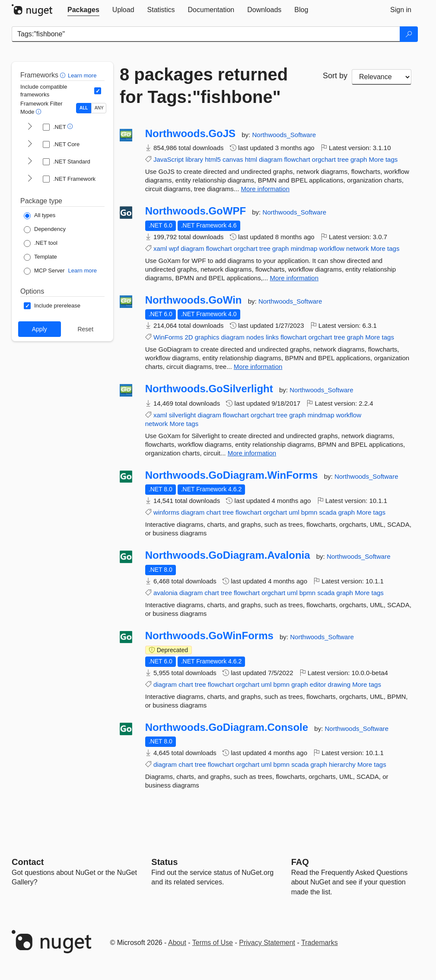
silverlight (183, 415)
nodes (255, 337)
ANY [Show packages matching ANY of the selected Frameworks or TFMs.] (99, 108)
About (177, 943)
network (358, 248)
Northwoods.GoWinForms (209, 636)
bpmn (309, 512)
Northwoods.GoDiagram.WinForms (232, 475)
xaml (160, 248)
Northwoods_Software (284, 135)
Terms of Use (213, 943)
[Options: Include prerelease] (52, 306)
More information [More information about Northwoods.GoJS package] (266, 189)
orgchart (324, 159)
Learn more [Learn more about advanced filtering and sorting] (82, 75)
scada (328, 512)
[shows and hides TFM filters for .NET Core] (30, 144)
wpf (174, 248)
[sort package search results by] (382, 77)
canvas (233, 159)
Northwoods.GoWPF (196, 211)
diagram (271, 159)
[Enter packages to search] (206, 34)
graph (359, 159)
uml (294, 512)
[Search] (409, 34)
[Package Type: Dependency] (45, 230)
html (251, 159)
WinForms (168, 337)
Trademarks (320, 943)
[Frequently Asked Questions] (300, 862)
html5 (213, 159)
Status (164, 862)
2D (189, 337)
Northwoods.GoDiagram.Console (227, 727)
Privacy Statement (267, 943)
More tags (383, 159)
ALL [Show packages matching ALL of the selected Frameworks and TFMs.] (84, 108)
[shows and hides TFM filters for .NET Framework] (30, 179)
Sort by (335, 76)
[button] (64, 75)
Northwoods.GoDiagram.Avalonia (228, 555)
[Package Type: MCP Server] (44, 271)
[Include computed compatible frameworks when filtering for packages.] (98, 91)
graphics (207, 337)
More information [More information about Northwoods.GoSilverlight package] (252, 453)
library (194, 159)
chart (213, 512)
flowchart (297, 159)
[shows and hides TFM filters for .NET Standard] (30, 162)
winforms (166, 512)
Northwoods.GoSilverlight (209, 389)
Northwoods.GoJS (190, 134)
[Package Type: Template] (40, 257)
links (272, 337)
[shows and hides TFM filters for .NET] (30, 127)
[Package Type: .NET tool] (41, 243)
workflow (332, 248)
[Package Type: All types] (40, 216)
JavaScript (169, 159)
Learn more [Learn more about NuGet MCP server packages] (83, 271)
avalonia (165, 593)
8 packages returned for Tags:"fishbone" (204, 86)
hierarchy (342, 764)
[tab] (83, 10)
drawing (339, 684)
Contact (28, 862)
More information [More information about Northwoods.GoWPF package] (294, 278)
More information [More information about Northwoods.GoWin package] (258, 367)
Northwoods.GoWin (194, 300)
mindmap (304, 248)
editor (318, 684)
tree (343, 159)
